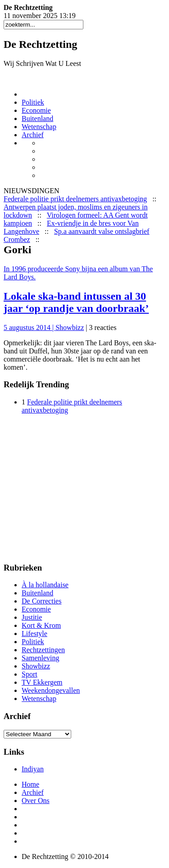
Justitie (32, 617)
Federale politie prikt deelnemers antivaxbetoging (75, 199)
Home (30, 784)
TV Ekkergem (42, 682)
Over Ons (36, 801)
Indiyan (33, 769)
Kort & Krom (41, 625)
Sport (30, 674)
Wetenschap (39, 127)
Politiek (33, 102)
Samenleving (41, 658)
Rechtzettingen (43, 650)
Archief (33, 135)
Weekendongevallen (51, 690)
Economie (36, 110)
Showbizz (70, 327)
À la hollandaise (45, 585)
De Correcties (41, 601)
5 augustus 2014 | (30, 327)
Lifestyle (34, 634)
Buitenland (37, 118)
